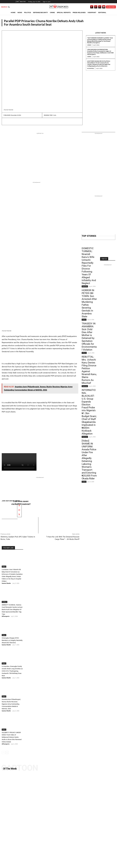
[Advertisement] (40, 253)
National (85, 286)
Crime (89, 45)
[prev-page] (3, 749)
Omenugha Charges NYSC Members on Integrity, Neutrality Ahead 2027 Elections (12, 637)
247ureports (6, 613)
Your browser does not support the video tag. (19, 462)
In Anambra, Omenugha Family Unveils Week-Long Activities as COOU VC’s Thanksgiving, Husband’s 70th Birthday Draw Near (12, 668)
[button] (6, 7)
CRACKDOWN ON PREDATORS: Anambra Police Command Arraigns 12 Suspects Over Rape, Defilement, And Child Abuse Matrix (100, 52)
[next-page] (7, 749)
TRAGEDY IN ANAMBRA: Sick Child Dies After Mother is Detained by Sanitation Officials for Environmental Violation (89, 337)
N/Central (91, 68)
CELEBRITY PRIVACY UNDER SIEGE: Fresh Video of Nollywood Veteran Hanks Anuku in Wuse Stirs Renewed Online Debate (12, 734)
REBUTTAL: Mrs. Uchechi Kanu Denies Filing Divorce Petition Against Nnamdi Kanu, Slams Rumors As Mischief (89, 370)
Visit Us (104, 259)
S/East (84, 353)
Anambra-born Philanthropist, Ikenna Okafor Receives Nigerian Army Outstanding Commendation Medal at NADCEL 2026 (11, 701)
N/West (5, 599)
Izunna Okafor (6, 580)
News (111, 24)
